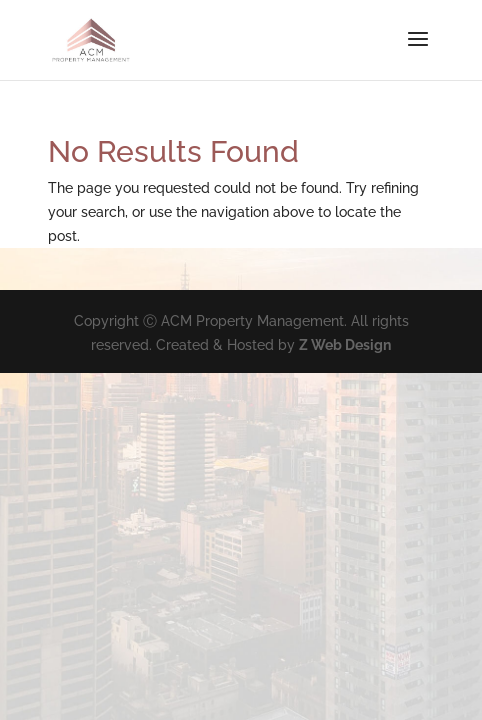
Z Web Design (345, 345)
